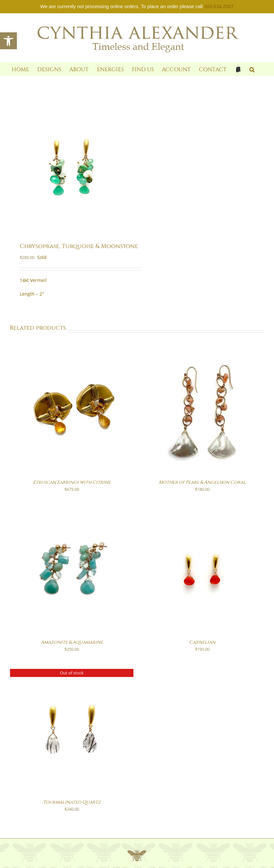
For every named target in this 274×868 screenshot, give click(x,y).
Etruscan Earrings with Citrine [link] (72, 482)
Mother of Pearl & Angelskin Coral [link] (202, 482)
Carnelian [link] (202, 642)
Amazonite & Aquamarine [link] (72, 642)
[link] (8, 41)
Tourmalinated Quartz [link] (72, 802)
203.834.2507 (219, 6)
